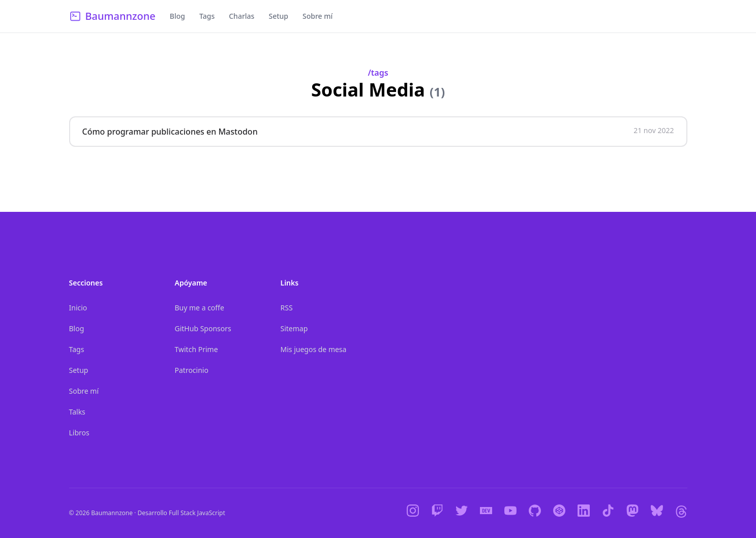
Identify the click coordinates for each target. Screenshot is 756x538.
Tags (207, 16)
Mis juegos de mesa (314, 349)
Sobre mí (317, 16)
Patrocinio (192, 370)
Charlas (241, 16)
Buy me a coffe (200, 308)
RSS (287, 308)
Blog (177, 16)
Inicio (78, 308)
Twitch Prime (196, 349)
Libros (79, 433)
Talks (77, 412)
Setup (278, 16)
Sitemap (294, 328)
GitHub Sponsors (203, 328)
